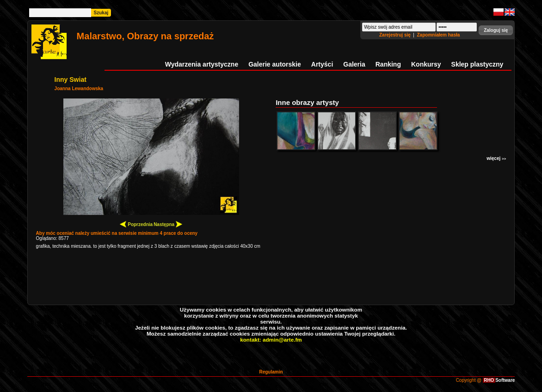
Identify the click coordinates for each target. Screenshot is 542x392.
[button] (496, 30)
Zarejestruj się (396, 35)
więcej (496, 158)
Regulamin (271, 372)
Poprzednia (136, 224)
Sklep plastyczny (477, 64)
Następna (168, 224)
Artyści (322, 64)
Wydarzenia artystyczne (202, 64)
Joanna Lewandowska (79, 89)
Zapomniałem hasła (439, 35)
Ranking (388, 64)
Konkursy (426, 64)
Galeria (354, 64)
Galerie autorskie (275, 64)
